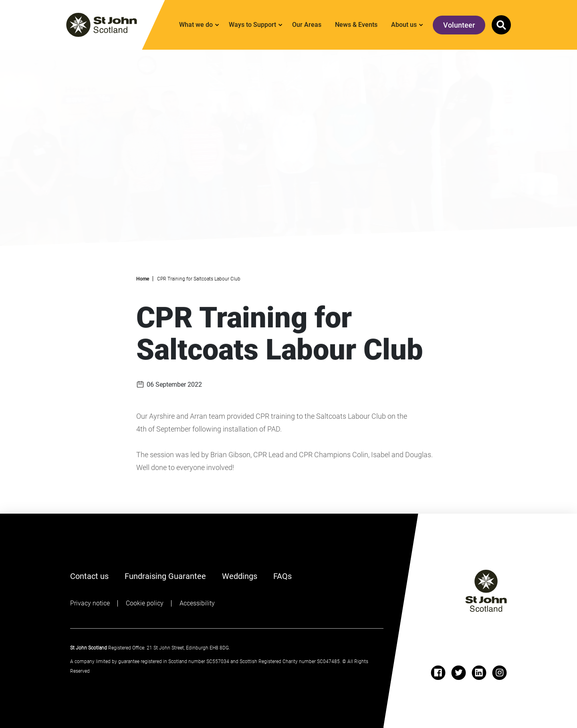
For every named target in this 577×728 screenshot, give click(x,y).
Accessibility (197, 603)
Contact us (89, 576)
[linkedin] (479, 673)
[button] (501, 25)
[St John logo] (486, 591)
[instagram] (499, 673)
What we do (196, 25)
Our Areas (307, 25)
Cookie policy (145, 603)
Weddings (240, 576)
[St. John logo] (102, 25)
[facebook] (438, 673)
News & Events (356, 25)
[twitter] (459, 673)
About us (404, 25)
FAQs (282, 576)
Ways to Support (252, 25)
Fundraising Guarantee (165, 576)
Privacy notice (90, 603)
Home (143, 279)
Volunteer (459, 25)
